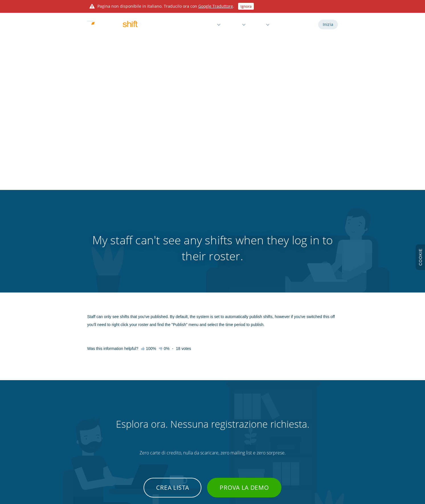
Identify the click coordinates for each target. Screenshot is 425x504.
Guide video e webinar (147, 417)
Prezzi (235, 26)
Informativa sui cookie (311, 417)
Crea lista (172, 309)
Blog (244, 417)
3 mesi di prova (99, 437)
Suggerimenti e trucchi (147, 437)
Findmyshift (135, 478)
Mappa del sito (305, 437)
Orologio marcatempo (258, 427)
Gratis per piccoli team (200, 447)
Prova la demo (244, 309)
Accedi (305, 26)
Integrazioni (249, 407)
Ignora (246, 6)
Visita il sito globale (308, 447)
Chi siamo (95, 447)
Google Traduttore (216, 6)
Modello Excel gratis (256, 447)
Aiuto (259, 26)
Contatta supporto (144, 447)
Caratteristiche (201, 26)
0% (164, 170)
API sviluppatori (252, 397)
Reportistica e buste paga (202, 417)
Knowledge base (142, 407)
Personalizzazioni (254, 437)
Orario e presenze (196, 407)
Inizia (328, 26)
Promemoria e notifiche (201, 427)
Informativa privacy (309, 407)
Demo (284, 26)
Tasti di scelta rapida (145, 427)
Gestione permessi (197, 437)
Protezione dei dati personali (316, 427)
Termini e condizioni (309, 397)
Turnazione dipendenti (200, 397)
